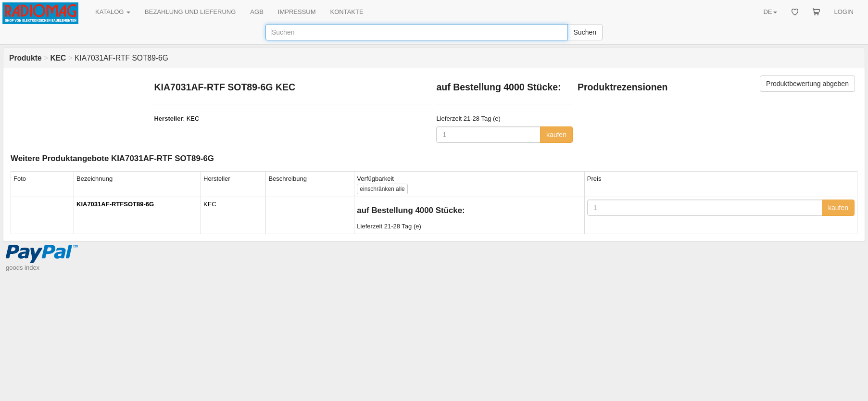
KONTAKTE (347, 12)
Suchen (585, 32)
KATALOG (113, 12)
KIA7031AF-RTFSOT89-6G (115, 204)
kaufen (556, 135)
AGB (257, 12)
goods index (23, 268)
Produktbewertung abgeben (807, 84)
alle (382, 189)
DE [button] (770, 12)
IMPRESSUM (297, 12)
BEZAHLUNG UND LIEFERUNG (190, 12)
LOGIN (844, 12)
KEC (193, 119)
